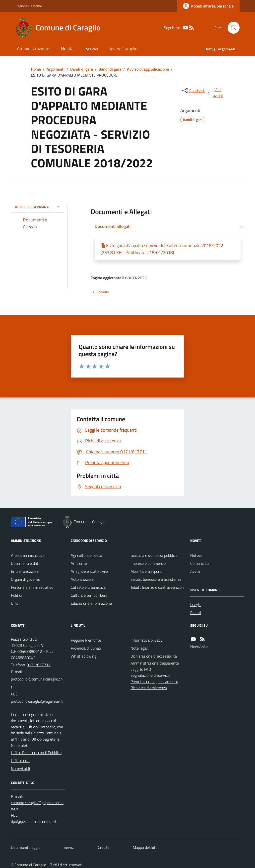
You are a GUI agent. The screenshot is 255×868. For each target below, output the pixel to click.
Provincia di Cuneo (86, 648)
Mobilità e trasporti (146, 571)
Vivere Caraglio (124, 48)
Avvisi (195, 571)
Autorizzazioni (82, 579)
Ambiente (79, 563)
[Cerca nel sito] (232, 28)
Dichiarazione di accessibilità (154, 656)
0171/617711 (39, 665)
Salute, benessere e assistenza (156, 579)
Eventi (196, 613)
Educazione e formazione (91, 603)
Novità (67, 48)
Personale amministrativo (32, 587)
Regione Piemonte (29, 6)
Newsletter (200, 646)
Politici (16, 595)
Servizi (92, 48)
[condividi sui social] (193, 91)
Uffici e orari (21, 761)
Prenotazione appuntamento (154, 681)
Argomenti (56, 69)
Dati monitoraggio (26, 847)
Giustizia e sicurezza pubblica (154, 555)
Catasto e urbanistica (88, 587)
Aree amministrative (28, 555)
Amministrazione (33, 48)
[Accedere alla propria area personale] (208, 6)
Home (36, 69)
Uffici (15, 603)
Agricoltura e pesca (86, 555)
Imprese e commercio (148, 563)
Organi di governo (26, 579)
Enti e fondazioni (25, 571)
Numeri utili (20, 769)
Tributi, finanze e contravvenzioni (157, 591)
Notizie (196, 555)
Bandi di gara (82, 69)
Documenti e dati (25, 563)
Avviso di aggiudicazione (148, 69)
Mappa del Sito (145, 847)
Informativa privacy (146, 640)
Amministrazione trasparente (155, 663)
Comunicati (199, 563)
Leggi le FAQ (141, 669)
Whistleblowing (84, 656)
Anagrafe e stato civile (89, 571)
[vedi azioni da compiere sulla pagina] (215, 93)
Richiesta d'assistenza (149, 688)
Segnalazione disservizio (150, 675)
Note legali (139, 648)
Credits (104, 847)
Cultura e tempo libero (89, 595)
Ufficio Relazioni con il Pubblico (36, 753)
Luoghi (196, 605)
